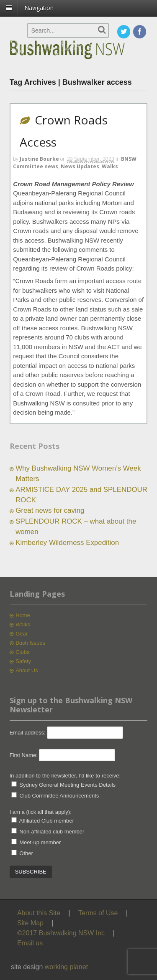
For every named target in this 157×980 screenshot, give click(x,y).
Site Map (30, 923)
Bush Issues (30, 643)
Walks (110, 166)
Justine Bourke (39, 159)
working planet (66, 967)
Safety (23, 661)
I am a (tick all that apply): (41, 812)
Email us (30, 943)
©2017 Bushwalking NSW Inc (61, 933)
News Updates (80, 166)
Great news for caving (50, 510)
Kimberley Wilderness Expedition (67, 543)
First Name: (24, 755)
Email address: (28, 733)
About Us (27, 670)
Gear (22, 634)
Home (23, 615)
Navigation (39, 8)
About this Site (39, 913)
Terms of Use (98, 913)
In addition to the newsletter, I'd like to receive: (65, 776)
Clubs (22, 652)
